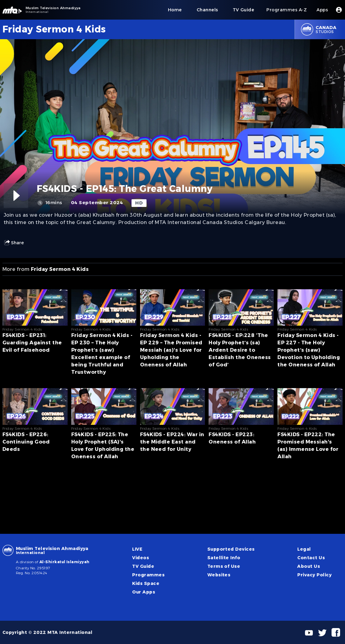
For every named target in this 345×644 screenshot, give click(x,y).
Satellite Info (224, 558)
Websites (219, 575)
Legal (304, 549)
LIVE (137, 549)
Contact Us (311, 558)
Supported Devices (231, 549)
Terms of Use (224, 566)
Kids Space (146, 583)
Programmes (148, 575)
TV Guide (143, 566)
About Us (309, 566)
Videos (141, 558)
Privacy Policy (314, 575)
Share (14, 243)
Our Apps (144, 592)
